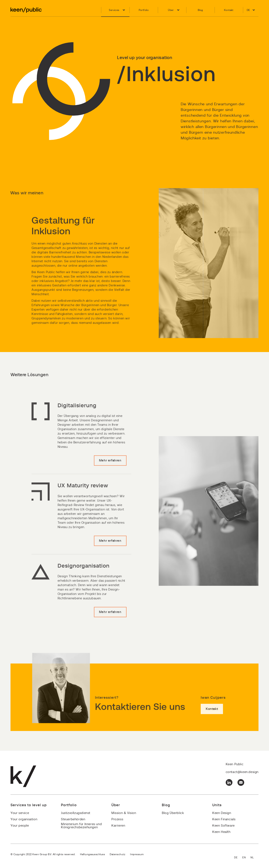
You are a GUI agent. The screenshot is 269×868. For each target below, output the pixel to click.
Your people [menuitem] (20, 826)
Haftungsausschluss (92, 854)
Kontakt (212, 722)
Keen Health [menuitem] (221, 832)
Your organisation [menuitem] (24, 819)
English (246, 858)
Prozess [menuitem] (117, 819)
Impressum (137, 854)
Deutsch (238, 858)
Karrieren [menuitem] (118, 826)
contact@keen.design (242, 772)
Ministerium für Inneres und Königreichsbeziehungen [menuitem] (81, 826)
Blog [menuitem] (200, 10)
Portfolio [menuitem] (144, 10)
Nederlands (254, 858)
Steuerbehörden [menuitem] (73, 819)
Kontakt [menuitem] (229, 10)
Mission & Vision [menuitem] (124, 813)
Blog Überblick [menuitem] (173, 813)
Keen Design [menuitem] (222, 813)
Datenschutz (117, 854)
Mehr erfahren (110, 473)
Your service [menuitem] (20, 813)
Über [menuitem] (171, 10)
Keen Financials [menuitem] (224, 819)
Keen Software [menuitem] (224, 826)
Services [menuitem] (114, 10)
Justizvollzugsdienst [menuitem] (76, 813)
